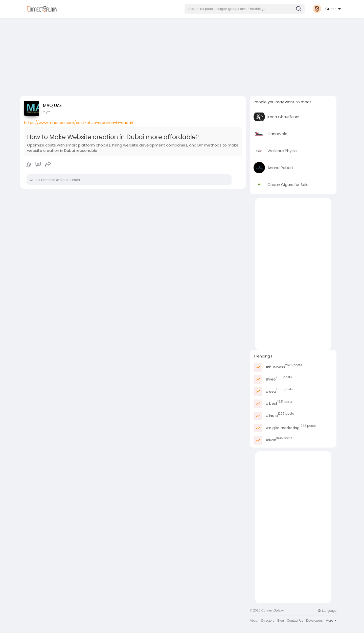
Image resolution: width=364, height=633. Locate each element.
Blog (281, 620)
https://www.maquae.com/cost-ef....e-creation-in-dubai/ (79, 123)
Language (327, 611)
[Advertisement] (182, 55)
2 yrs (47, 112)
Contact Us (295, 620)
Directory (268, 620)
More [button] (331, 620)
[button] (245, 9)
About (254, 620)
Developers (314, 620)
